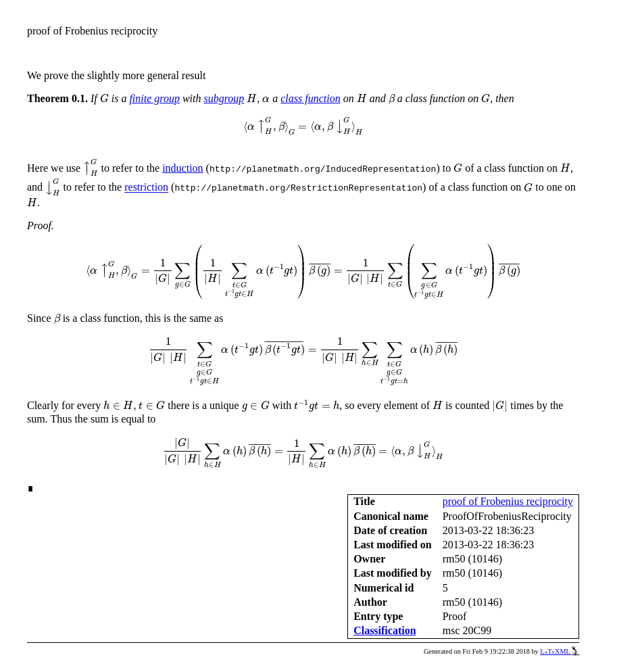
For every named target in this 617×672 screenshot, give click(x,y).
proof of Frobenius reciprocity (508, 501)
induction (182, 168)
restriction (146, 188)
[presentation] (104, 98)
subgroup (224, 98)
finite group (154, 98)
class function (310, 98)
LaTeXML (560, 651)
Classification (385, 630)
